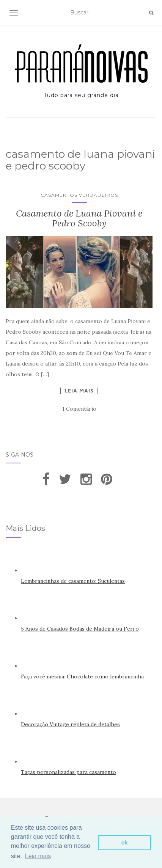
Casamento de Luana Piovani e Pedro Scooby (79, 218)
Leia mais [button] (38, 856)
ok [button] (125, 843)
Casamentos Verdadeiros (79, 195)
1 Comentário (79, 409)
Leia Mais (79, 391)
